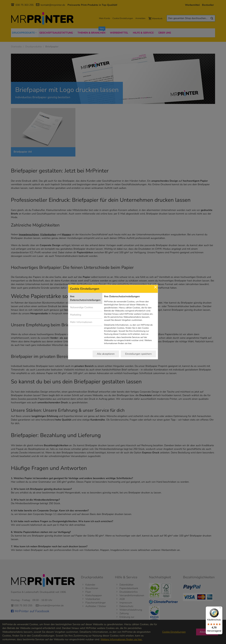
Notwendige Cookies (82, 307)
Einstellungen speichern (138, 354)
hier (130, 343)
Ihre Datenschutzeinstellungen (85, 298)
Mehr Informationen (81, 322)
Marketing (76, 315)
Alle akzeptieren (106, 354)
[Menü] (220, 609)
